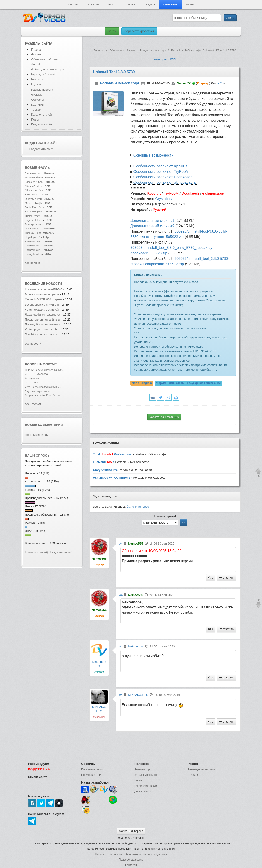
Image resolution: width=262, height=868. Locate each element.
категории (161, 59)
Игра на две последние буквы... (43, 387)
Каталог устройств (146, 775)
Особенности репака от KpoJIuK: (161, 166)
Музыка (36, 84)
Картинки (37, 105)
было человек (138, 507)
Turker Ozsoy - (33, 216)
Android (132, 5)
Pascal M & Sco (34, 182)
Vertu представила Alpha (42, 329)
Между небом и (34, 178)
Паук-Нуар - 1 (33, 237)
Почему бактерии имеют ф (43, 324)
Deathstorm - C (33, 229)
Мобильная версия (131, 831)
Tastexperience (33, 224)
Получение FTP (91, 775)
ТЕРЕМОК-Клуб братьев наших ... (45, 370)
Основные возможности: (154, 155)
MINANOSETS (138, 695)
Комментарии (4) (36, 552)
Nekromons (136, 646)
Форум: (188, 383)
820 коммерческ (34, 212)
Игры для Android (43, 74)
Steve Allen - (32, 195)
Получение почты (92, 769)
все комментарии (37, 435)
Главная (72, 5)
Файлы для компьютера (48, 69)
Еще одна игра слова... (38, 391)
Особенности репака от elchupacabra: (165, 182)
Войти (112, 31)
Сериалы (37, 100)
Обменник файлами (45, 59)
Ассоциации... (33, 378)
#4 (121, 544)
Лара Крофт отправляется (43, 315)
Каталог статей (41, 115)
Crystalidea (164, 199)
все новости (33, 344)
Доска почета (143, 791)
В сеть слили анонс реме (42, 294)
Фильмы (37, 95)
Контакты (131, 865)
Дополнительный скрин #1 (152, 221)
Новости (93, 5)
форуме (50, 364)
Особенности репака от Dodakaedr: (163, 177)
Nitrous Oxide (33, 186)
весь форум (33, 404)
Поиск (35, 119)
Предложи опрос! (60, 552)
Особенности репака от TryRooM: (162, 172)
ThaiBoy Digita (33, 233)
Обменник (170, 5)
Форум (191, 5)
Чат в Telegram (142, 383)
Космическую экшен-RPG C (44, 289)
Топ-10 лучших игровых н (42, 334)
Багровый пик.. (33, 173)
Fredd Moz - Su (33, 207)
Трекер (112, 5)
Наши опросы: (38, 456)
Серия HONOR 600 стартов (44, 299)
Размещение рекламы (202, 769)
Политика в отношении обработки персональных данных (131, 854)
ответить (226, 578)
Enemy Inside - (33, 241)
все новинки (33, 263)
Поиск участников (146, 786)
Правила (193, 775)
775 (220, 83)
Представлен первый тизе (43, 319)
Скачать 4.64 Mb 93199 (164, 417)
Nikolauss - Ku (33, 190)
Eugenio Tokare (34, 220)
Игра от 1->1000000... (37, 374)
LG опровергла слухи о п (42, 305)
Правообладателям (131, 860)
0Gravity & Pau (33, 199)
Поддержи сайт (42, 124)
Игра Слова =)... (34, 383)
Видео (150, 5)
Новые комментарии (44, 425)
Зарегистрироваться (139, 31)
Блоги (138, 780)
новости (54, 284)
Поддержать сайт (41, 143)
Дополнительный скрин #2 (152, 226)
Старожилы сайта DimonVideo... (43, 395)
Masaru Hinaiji (33, 203)
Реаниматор (142, 769)
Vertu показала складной (42, 310)
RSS (173, 59)
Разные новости (42, 90)
